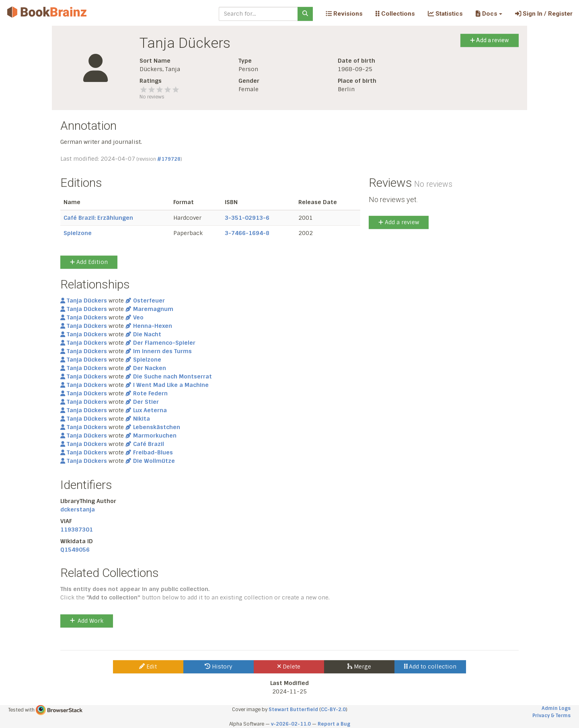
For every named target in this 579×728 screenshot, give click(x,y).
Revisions (344, 14)
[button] (489, 14)
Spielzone (78, 233)
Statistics (445, 14)
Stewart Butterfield (293, 710)
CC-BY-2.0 (333, 710)
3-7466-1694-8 (247, 233)
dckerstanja (78, 509)
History (219, 667)
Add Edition (89, 262)
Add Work (87, 621)
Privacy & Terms (551, 716)
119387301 (77, 530)
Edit (148, 667)
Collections (395, 14)
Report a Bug (334, 724)
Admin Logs (556, 708)
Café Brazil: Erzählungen (98, 218)
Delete (289, 667)
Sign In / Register (544, 14)
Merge (359, 667)
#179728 (169, 159)
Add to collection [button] (430, 667)
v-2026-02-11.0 (291, 724)
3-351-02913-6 (247, 218)
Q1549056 (75, 550)
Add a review (490, 40)
